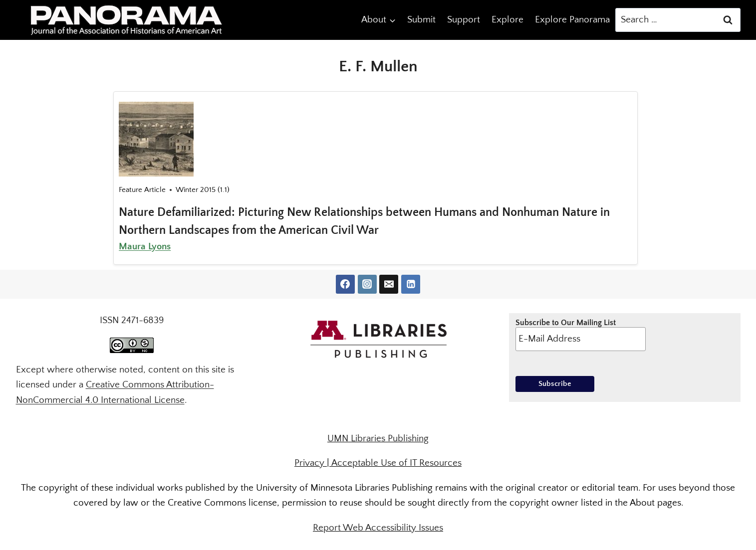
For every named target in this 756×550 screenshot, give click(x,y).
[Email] (389, 284)
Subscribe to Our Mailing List (581, 335)
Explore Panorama (572, 20)
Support (464, 20)
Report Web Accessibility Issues (378, 528)
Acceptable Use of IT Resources (396, 463)
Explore (507, 20)
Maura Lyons (145, 247)
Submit (421, 20)
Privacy (309, 463)
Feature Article (142, 190)
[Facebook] (345, 284)
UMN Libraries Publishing (378, 439)
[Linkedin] (411, 284)
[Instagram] (367, 284)
